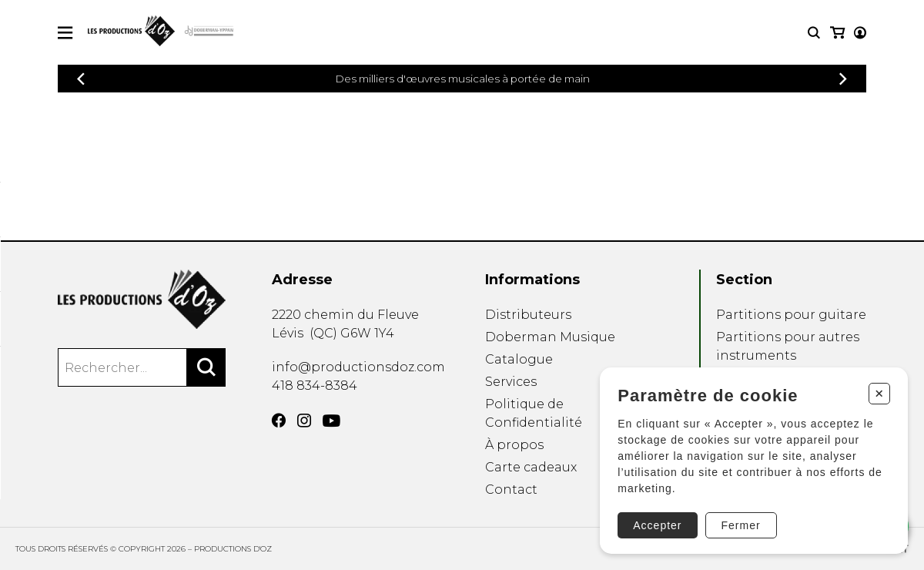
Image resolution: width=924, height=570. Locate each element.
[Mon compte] (836, 33)
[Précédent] (81, 79)
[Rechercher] (206, 367)
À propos (514, 445)
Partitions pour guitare (791, 315)
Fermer (739, 523)
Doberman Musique (550, 337)
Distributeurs (528, 315)
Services (511, 382)
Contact (511, 490)
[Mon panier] (859, 33)
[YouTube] (331, 421)
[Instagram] (304, 421)
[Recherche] (814, 33)
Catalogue (519, 359)
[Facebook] (279, 421)
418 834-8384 (315, 386)
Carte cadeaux (531, 467)
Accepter (656, 523)
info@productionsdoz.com (358, 367)
